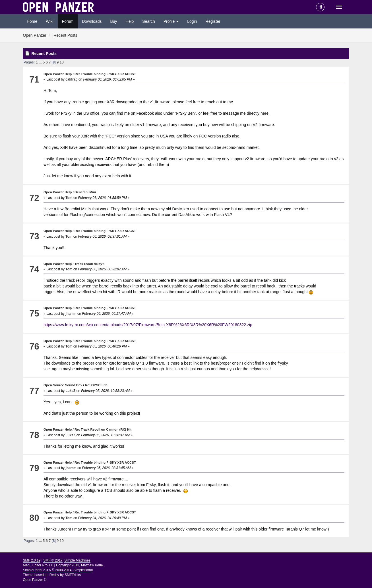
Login (192, 21)
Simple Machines (77, 560)
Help (130, 21)
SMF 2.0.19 (32, 560)
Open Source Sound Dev (63, 385)
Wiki (49, 21)
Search (148, 21)
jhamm (71, 314)
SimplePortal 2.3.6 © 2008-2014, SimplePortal (58, 570)
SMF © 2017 (53, 560)
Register (213, 21)
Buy (113, 21)
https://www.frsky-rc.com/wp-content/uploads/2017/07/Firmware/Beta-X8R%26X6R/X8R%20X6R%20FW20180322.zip (148, 325)
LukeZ (70, 391)
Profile (171, 21)
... (41, 62)
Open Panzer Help (58, 74)
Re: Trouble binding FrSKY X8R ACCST (105, 74)
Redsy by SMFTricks (65, 575)
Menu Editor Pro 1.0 (38, 565)
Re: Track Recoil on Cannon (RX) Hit (103, 429)
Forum (68, 21)
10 (62, 62)
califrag (71, 79)
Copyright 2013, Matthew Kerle (79, 565)
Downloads (92, 21)
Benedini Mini (85, 192)
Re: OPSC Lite (96, 385)
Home (32, 21)
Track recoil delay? (89, 264)
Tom (69, 198)
